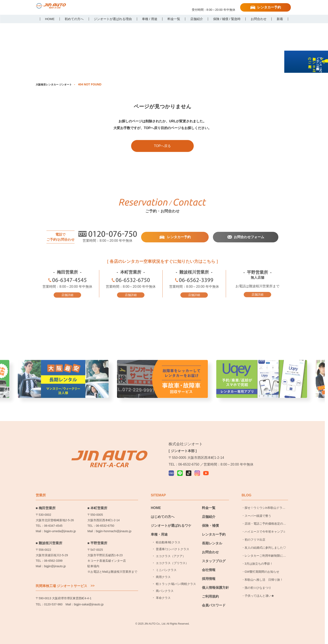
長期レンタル (212, 542)
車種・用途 (159, 533)
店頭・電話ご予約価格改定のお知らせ (265, 524)
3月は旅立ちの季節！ (259, 563)
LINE (108, 7)
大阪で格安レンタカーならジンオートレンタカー (57, 8)
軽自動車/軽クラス (168, 541)
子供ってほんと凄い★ (259, 595)
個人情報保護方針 (215, 587)
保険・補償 (210, 525)
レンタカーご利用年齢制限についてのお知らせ (265, 556)
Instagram (125, 7)
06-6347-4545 (67, 281)
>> (93, 585)
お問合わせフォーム (249, 237)
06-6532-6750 (131, 281)
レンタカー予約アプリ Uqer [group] (262, 388)
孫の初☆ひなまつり (258, 587)
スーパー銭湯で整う (258, 515)
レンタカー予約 (269, 7)
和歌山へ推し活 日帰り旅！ (264, 579)
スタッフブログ (214, 560)
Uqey (99, 7)
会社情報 (209, 569)
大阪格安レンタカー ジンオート (57, 84)
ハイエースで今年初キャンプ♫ (265, 531)
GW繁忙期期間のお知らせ (262, 571)
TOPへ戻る (163, 146)
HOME (156, 507)
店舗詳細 (67, 295)
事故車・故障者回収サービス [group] (162, 388)
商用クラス (163, 576)
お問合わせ (210, 551)
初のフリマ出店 (255, 539)
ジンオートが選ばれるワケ (171, 525)
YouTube (134, 7)
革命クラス (163, 597)
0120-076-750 (214, 6)
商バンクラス (165, 590)
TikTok (117, 7)
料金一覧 (209, 507)
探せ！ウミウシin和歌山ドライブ (265, 508)
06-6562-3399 (194, 281)
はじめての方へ (163, 516)
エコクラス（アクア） (171, 555)
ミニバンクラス (166, 569)
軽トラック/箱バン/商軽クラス (176, 583)
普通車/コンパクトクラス (173, 548)
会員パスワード (214, 604)
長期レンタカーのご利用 (322, 89)
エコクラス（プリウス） (172, 562)
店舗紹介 (209, 516)
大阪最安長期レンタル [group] (63, 388)
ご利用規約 (210, 595)
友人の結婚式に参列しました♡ (265, 547)
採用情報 (209, 578)
